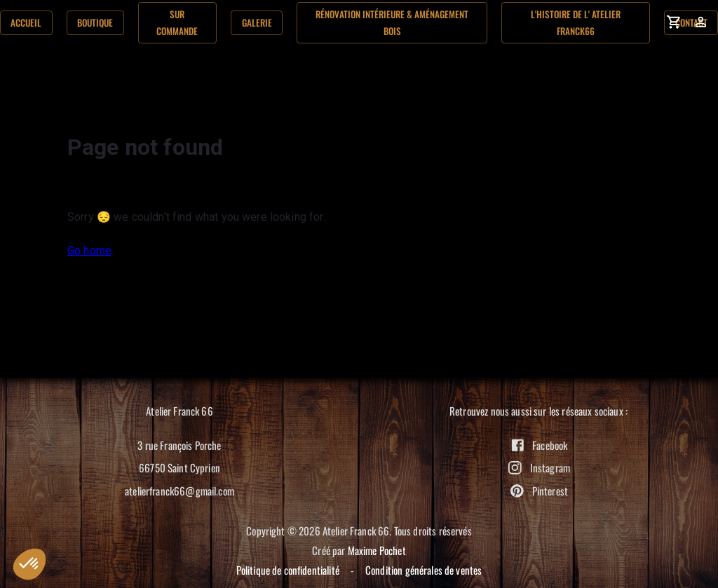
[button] (29, 564)
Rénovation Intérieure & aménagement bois (392, 22)
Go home (89, 251)
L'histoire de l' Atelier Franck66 (576, 22)
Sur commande (178, 22)
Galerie (257, 23)
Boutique (95, 23)
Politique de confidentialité (288, 570)
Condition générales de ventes (424, 570)
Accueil (26, 23)
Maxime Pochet (377, 550)
